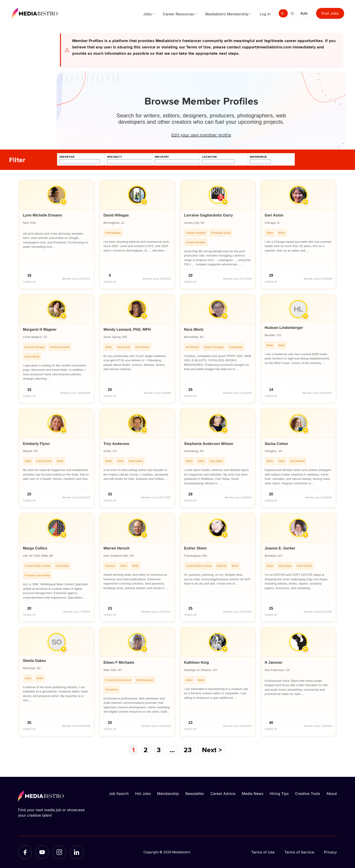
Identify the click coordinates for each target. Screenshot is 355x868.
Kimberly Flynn (36, 444)
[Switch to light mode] (283, 13)
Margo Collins (35, 548)
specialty (114, 157)
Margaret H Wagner (40, 329)
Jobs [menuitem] (147, 14)
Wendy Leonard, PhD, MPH (127, 329)
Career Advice (223, 794)
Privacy (330, 852)
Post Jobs (330, 13)
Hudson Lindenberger (284, 328)
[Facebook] (25, 852)
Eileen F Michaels (119, 662)
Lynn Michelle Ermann (42, 215)
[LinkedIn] (77, 852)
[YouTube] (42, 852)
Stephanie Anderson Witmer (209, 444)
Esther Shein (195, 548)
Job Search (119, 794)
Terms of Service (299, 852)
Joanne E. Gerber (280, 548)
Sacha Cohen (276, 444)
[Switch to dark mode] (293, 13)
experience (258, 157)
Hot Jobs (143, 794)
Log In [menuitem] (265, 14)
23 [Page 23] (188, 750)
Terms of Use (263, 852)
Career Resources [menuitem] (178, 14)
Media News (253, 794)
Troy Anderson (116, 444)
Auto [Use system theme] (304, 13)
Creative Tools (308, 794)
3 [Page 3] (159, 750)
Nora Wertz (194, 329)
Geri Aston (274, 215)
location (209, 157)
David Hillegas (116, 215)
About (332, 794)
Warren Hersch (117, 548)
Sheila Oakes (34, 661)
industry (162, 157)
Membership (168, 794)
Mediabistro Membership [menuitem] (227, 14)
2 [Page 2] (146, 750)
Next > (212, 750)
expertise (67, 157)
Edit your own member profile (201, 135)
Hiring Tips (279, 794)
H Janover (274, 662)
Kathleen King (197, 662)
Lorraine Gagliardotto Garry (209, 215)
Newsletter (195, 794)
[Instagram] (59, 852)
